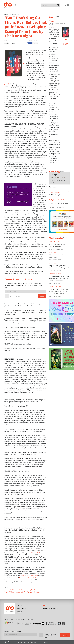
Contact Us (46, 642)
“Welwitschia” (35, 553)
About (20, 612)
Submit (58, 5)
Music (23, 592)
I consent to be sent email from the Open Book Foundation (16, 296)
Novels (18, 592)
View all (65, 187)
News (45, 606)
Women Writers (9, 592)
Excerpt (29, 590)
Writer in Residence (51, 609)
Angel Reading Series (58, 178)
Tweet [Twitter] (35, 43)
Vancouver (37, 592)
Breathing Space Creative (29, 576)
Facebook (68, 6)
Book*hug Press (20, 590)
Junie (52, 21)
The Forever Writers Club (28, 578)
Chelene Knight (9, 590)
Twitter (66, 6)
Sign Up (42, 296)
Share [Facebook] (29, 43)
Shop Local (67, 44)
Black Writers (37, 590)
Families (29, 592)
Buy (54, 17)
